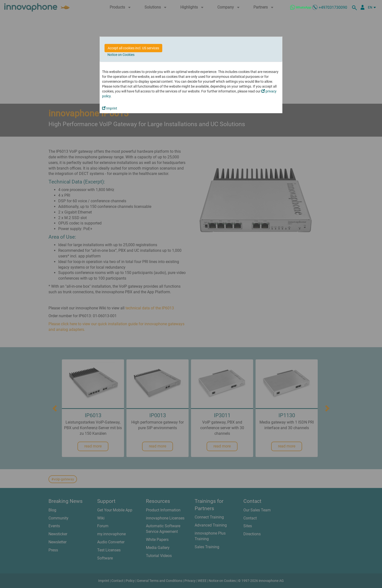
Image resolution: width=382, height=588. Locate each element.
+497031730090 (333, 7)
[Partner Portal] (363, 7)
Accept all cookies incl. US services (133, 48)
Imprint (110, 108)
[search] (355, 7)
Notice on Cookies (121, 55)
